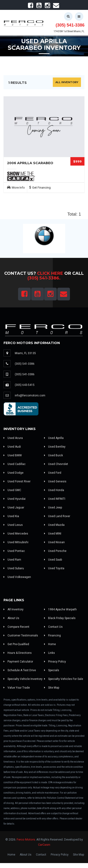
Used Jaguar (14, 508)
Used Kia (11, 516)
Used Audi (12, 447)
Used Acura (13, 438)
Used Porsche (55, 551)
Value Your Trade (17, 688)
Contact (41, 855)
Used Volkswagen (17, 577)
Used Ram (12, 560)
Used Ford (53, 473)
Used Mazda (54, 525)
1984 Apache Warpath (60, 609)
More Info (18, 188)
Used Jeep (53, 508)
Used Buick (54, 455)
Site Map (52, 688)
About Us (11, 618)
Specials (52, 670)
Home (50, 644)
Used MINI (53, 534)
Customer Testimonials (21, 635)
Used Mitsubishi (16, 542)
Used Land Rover (57, 516)
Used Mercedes (16, 534)
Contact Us (53, 627)
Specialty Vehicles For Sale (64, 679)
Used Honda (54, 490)
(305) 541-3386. (44, 278)
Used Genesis (55, 481)
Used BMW (13, 455)
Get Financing (41, 188)
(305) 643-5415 (25, 385)
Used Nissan (54, 542)
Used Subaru (14, 568)
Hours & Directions (18, 653)
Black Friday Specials (60, 618)
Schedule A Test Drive (20, 670)
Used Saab (53, 560)
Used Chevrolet (56, 464)
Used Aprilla (54, 438)
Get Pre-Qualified (16, 644)
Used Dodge (13, 473)
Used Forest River (17, 481)
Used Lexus (13, 525)
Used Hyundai (15, 499)
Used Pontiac (14, 551)
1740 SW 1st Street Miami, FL (69, 31)
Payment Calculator (18, 662)
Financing (52, 635)
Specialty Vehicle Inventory (23, 679)
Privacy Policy (55, 662)
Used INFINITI (55, 499)
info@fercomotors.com (30, 395)
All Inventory (67, 82)
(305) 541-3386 (70, 25)
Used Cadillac (15, 464)
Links (50, 653)
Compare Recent (16, 627)
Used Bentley (55, 447)
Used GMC (12, 490)
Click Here (50, 273)
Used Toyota (54, 568)
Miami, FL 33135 (25, 353)
